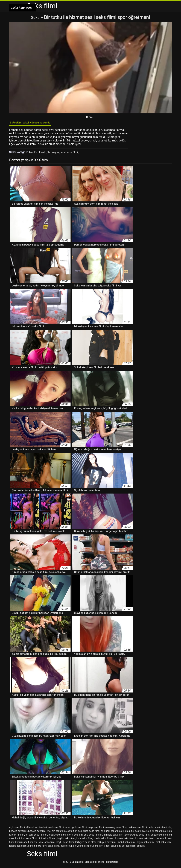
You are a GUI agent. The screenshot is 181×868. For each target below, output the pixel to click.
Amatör (34, 154)
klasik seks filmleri (104, 840)
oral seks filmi (163, 844)
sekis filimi (54, 847)
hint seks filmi (29, 840)
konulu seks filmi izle (147, 840)
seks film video (101, 847)
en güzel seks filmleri (112, 833)
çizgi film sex (75, 833)
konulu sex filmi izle (26, 844)
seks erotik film (69, 847)
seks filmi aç (118, 847)
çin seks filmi (59, 833)
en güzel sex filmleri (136, 833)
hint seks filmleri (47, 840)
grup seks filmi (141, 836)
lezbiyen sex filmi (107, 844)
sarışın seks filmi (37, 847)
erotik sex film (75, 836)
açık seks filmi (17, 829)
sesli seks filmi (72, 154)
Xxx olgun (55, 154)
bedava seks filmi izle (160, 829)
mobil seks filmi (126, 844)
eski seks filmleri (93, 836)
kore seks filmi (47, 844)
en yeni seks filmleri (36, 836)
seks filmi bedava (135, 847)
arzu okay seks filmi (116, 829)
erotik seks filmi (57, 836)
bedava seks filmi (137, 829)
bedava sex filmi (18, 833)
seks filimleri (85, 847)
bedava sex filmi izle (39, 833)
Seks (35, 17)
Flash (44, 154)
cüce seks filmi (91, 833)
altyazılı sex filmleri (36, 829)
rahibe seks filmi (18, 847)
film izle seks (111, 836)
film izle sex (125, 836)
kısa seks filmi (84, 840)
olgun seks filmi (145, 844)
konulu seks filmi (125, 840)
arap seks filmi (96, 829)
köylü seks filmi (65, 844)
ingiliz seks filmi (66, 840)
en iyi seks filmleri (158, 833)
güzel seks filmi (159, 836)
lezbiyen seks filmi (85, 844)
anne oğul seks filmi (76, 829)
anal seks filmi (56, 829)
